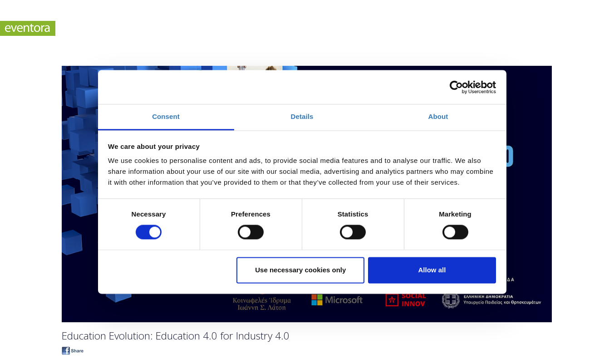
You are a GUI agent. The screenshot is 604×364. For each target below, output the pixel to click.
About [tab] (438, 116)
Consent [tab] (166, 116)
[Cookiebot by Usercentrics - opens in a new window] (456, 87)
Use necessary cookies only (300, 270)
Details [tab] (302, 116)
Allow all (432, 270)
